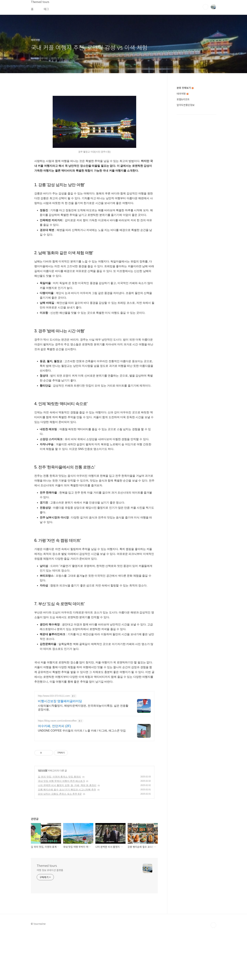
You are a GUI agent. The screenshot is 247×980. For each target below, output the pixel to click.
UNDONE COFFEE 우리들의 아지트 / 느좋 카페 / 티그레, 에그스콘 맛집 (82, 779)
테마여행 (43, 819)
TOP (213, 973)
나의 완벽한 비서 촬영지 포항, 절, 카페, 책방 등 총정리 (67, 833)
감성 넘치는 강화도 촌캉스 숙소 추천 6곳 (60, 842)
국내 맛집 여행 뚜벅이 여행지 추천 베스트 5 (61, 829)
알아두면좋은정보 (186, 105)
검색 (205, 7)
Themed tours (47, 914)
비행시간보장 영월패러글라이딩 (60, 749)
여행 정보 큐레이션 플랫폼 (50, 918)
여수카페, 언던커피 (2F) (54, 774)
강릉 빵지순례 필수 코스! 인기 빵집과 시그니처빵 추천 (67, 838)
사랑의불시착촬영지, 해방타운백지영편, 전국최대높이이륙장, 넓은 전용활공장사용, (83, 756)
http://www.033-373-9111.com (54, 744)
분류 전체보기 (185, 88)
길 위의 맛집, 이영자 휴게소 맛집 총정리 (59, 825)
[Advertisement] (94, 712)
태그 (46, 9)
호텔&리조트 (183, 99)
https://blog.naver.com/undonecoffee (57, 769)
